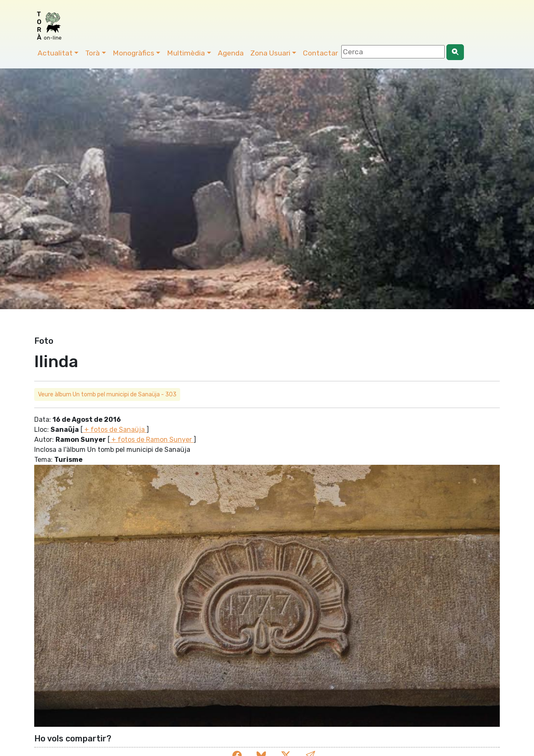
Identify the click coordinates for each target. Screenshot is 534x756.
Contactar (320, 53)
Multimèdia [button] (186, 53)
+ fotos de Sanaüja (115, 430)
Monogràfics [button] (133, 53)
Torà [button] (92, 53)
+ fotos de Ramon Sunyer (152, 440)
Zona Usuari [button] (270, 53)
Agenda (231, 53)
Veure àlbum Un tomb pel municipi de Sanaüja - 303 (107, 394)
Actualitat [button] (55, 53)
